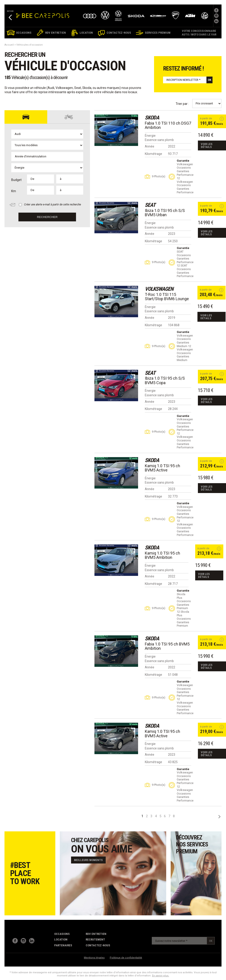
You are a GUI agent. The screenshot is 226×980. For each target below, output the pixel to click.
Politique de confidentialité (126, 958)
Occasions (62, 934)
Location (61, 939)
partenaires (63, 945)
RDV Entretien (96, 934)
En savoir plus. (161, 976)
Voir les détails (207, 145)
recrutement (95, 939)
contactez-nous (98, 945)
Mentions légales (94, 958)
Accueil (9, 45)
